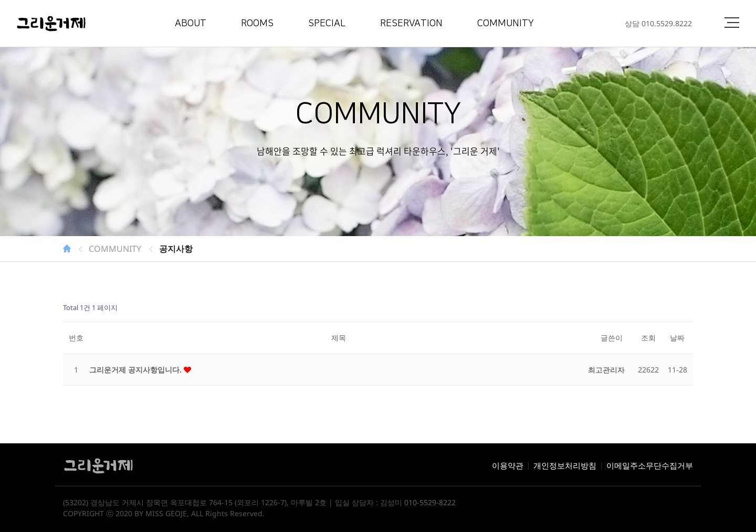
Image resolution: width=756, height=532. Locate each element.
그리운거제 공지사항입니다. (136, 370)
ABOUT (191, 24)
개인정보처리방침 (565, 465)
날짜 (677, 338)
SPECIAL (327, 24)
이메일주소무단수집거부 (650, 465)
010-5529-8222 (430, 502)
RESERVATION (411, 24)
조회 (648, 338)
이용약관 (508, 465)
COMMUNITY (506, 24)
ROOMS (257, 24)
